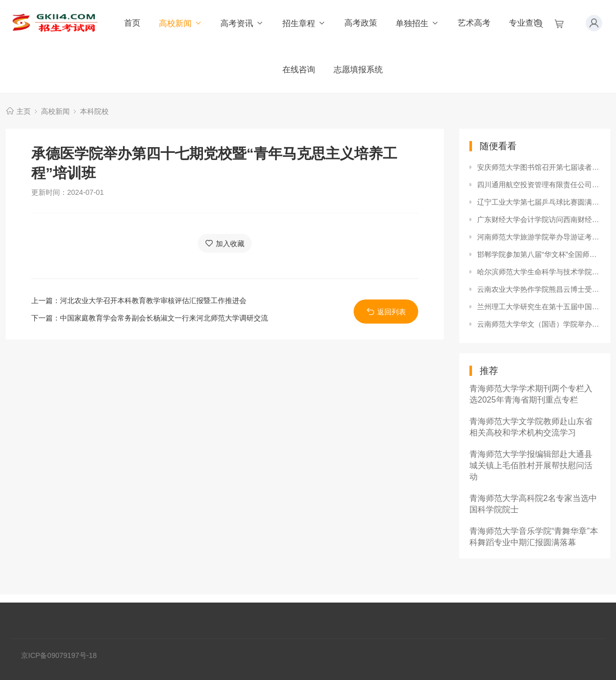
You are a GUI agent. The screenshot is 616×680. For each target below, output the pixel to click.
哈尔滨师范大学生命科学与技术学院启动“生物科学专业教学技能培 (539, 272)
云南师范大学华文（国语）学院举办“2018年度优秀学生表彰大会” (539, 324)
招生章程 (304, 23)
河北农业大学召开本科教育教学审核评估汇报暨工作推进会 (153, 301)
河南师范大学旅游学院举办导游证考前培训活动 (539, 237)
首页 (132, 23)
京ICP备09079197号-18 (59, 655)
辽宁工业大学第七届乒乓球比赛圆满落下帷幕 (539, 202)
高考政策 (361, 23)
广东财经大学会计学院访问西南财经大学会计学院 (539, 219)
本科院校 (94, 111)
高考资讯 (242, 23)
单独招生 (417, 23)
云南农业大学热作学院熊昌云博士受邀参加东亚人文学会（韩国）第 (539, 289)
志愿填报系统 (358, 69)
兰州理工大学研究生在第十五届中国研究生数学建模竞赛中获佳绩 (539, 307)
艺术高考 (474, 23)
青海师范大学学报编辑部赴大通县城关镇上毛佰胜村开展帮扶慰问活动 (531, 465)
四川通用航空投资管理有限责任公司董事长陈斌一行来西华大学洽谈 (539, 185)
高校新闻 (181, 23)
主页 (24, 111)
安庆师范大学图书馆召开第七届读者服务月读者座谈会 (539, 167)
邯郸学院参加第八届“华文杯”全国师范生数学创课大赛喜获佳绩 (539, 254)
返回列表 (386, 312)
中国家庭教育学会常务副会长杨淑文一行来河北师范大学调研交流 (164, 318)
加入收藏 (225, 243)
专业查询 (525, 23)
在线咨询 (299, 69)
